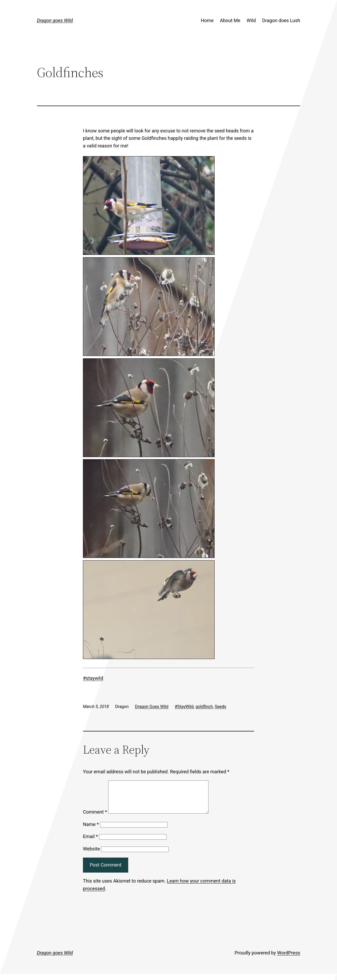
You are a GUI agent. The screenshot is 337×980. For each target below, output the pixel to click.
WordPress (289, 959)
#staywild (93, 678)
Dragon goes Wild (55, 20)
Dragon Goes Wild (152, 707)
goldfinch (204, 707)
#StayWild (184, 707)
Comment (95, 818)
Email (90, 843)
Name (91, 831)
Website (91, 855)
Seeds (220, 707)
